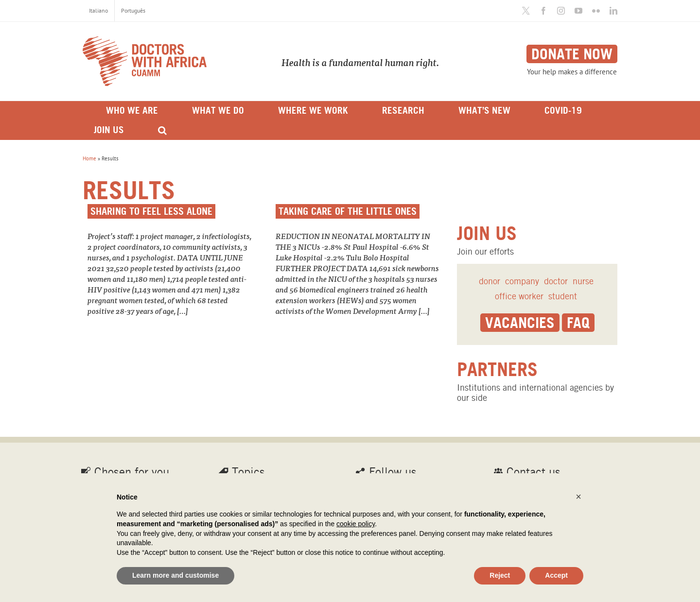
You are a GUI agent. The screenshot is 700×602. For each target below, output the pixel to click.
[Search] (162, 130)
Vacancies (520, 323)
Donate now (572, 54)
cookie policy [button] (356, 524)
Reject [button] (500, 575)
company (522, 281)
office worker (519, 296)
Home (89, 158)
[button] (578, 497)
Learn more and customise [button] (175, 575)
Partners (497, 369)
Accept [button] (556, 575)
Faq (578, 323)
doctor (556, 281)
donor (490, 281)
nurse (583, 281)
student (563, 296)
